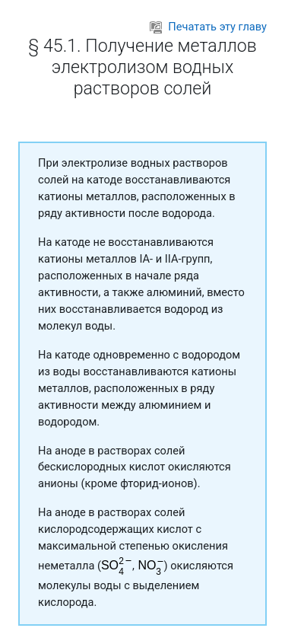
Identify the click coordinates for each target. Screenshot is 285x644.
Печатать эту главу (208, 27)
